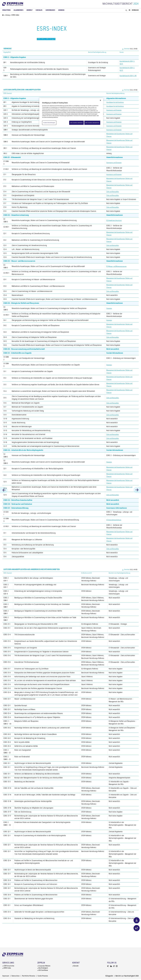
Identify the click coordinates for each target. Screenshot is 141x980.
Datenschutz (18, 977)
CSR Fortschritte (9, 966)
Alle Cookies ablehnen (76, 123)
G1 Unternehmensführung (115, 520)
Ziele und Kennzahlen (114, 192)
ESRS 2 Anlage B (53, 39)
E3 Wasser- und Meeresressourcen (118, 267)
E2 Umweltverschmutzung (115, 221)
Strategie (109, 309)
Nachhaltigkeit (43, 969)
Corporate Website (45, 966)
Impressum (6, 977)
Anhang (8, 15)
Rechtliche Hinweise (32, 977)
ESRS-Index (7, 969)
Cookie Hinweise (48, 977)
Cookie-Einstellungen (49, 123)
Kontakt (76, 966)
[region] (71, 113)
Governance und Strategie (115, 110)
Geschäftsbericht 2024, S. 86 (127, 76)
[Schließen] (100, 100)
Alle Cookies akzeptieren (92, 123)
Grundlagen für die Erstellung (116, 102)
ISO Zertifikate (43, 971)
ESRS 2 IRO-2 (42, 39)
